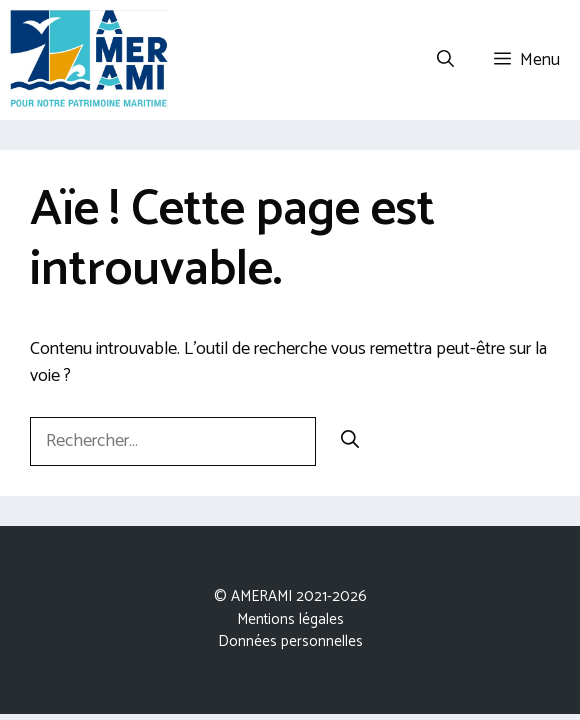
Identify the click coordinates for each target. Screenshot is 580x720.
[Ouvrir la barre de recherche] (445, 60)
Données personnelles (290, 641)
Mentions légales (290, 619)
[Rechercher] (350, 441)
